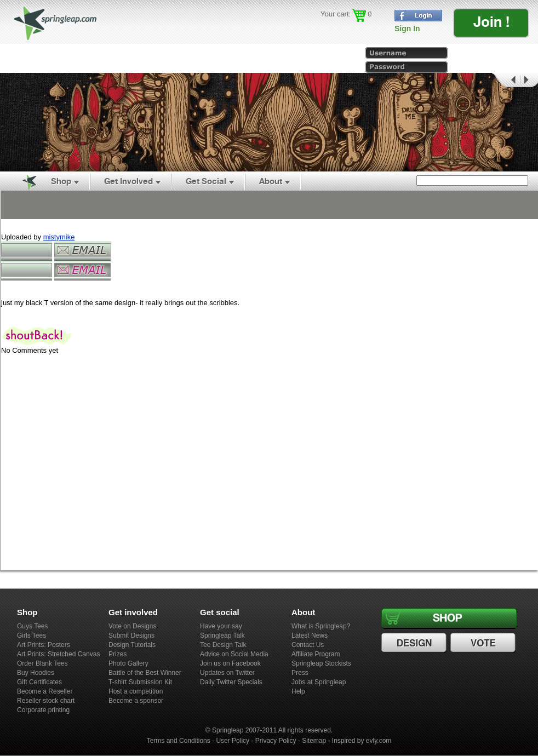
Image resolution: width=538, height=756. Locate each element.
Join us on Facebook (230, 663)
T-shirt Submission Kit (140, 682)
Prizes (118, 654)
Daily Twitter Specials (231, 682)
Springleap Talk (222, 635)
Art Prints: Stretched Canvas (58, 654)
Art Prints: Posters (44, 645)
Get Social (206, 181)
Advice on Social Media (234, 654)
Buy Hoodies (36, 673)
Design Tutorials (132, 645)
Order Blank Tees (42, 663)
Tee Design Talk (223, 645)
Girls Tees (32, 635)
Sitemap (314, 741)
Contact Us (308, 645)
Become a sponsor (136, 701)
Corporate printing (43, 710)
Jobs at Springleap (319, 682)
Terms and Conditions (179, 741)
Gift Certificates (39, 682)
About (271, 181)
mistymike (59, 237)
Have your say (221, 626)
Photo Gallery (128, 663)
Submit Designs (131, 635)
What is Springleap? (321, 626)
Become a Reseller (45, 691)
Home (23, 181)
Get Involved (128, 181)
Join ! (491, 22)
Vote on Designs (132, 626)
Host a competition (136, 691)
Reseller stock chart (46, 701)
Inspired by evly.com (362, 741)
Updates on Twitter (227, 673)
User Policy (233, 741)
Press (300, 673)
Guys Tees (32, 626)
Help (298, 691)
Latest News (310, 635)
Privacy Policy (276, 741)
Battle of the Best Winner (145, 673)
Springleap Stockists (321, 663)
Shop (61, 181)
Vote (484, 643)
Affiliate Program (316, 654)
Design (415, 643)
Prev (505, 80)
